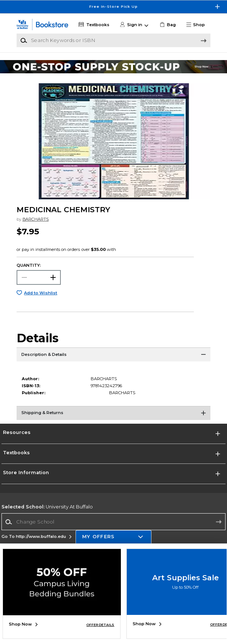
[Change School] (113, 522)
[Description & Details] (113, 357)
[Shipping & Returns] (113, 415)
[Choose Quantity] (39, 277)
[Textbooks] (94, 25)
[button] (198, 25)
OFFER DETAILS (100, 625)
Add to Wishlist (41, 293)
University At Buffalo (47, 507)
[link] (167, 25)
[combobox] (113, 522)
